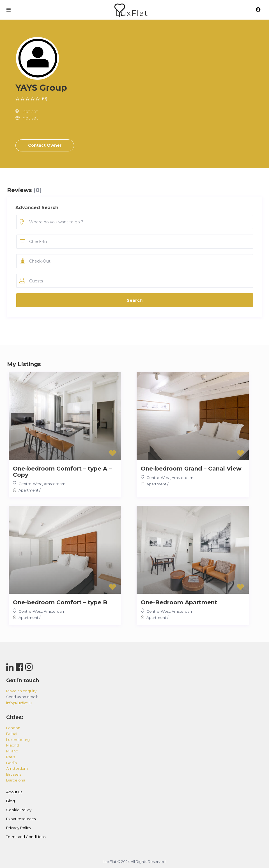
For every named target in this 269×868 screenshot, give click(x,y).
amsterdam (17, 768)
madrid (13, 745)
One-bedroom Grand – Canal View (191, 469)
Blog (11, 801)
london (13, 728)
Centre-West (30, 484)
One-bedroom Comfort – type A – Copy (62, 472)
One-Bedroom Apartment (179, 602)
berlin (12, 763)
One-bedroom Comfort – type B (60, 602)
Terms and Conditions (26, 837)
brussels (14, 774)
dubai (12, 734)
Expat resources (21, 819)
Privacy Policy (19, 828)
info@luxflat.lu (19, 703)
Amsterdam (55, 484)
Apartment (28, 490)
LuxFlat (132, 13)
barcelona (16, 780)
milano (12, 751)
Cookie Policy (19, 810)
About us (14, 792)
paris (11, 757)
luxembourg (18, 740)
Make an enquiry (21, 691)
